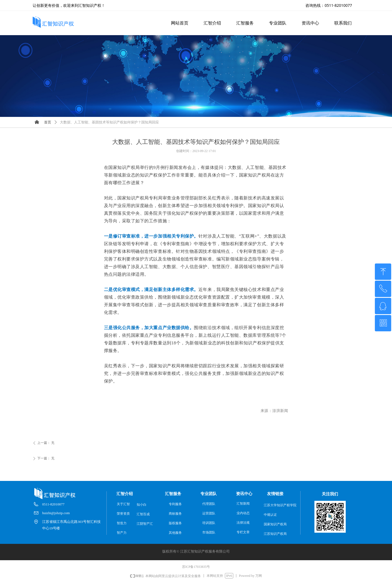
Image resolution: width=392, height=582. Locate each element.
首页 (48, 122)
